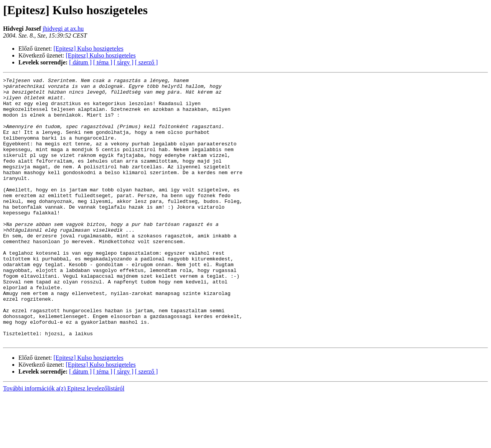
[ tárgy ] (124, 62)
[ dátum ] (80, 62)
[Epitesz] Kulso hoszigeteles (89, 49)
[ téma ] (103, 62)
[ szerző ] (147, 62)
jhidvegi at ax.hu (63, 29)
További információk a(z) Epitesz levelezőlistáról (64, 441)
